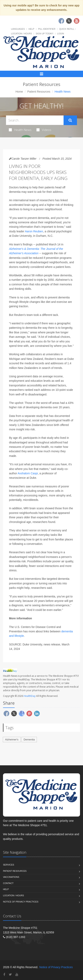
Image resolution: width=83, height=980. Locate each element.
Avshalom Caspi (28, 473)
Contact (8, 883)
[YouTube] (17, 974)
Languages (18, 29)
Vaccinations (11, 877)
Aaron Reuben (34, 231)
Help (31, 29)
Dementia (29, 740)
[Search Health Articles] (35, 120)
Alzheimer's (12, 740)
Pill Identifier (47, 29)
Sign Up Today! (45, 34)
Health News (20, 130)
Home (19, 92)
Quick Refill (67, 29)
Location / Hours (21, 34)
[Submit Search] (70, 120)
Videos (44, 130)
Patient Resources (39, 92)
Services (9, 865)
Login (61, 34)
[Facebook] (4, 974)
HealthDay (30, 696)
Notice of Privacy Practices (21, 902)
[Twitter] (10, 974)
